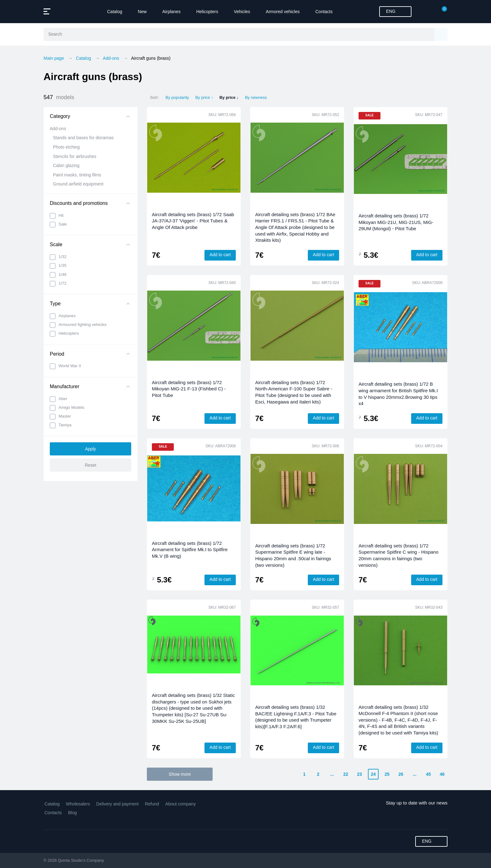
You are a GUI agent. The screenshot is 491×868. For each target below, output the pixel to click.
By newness (256, 97)
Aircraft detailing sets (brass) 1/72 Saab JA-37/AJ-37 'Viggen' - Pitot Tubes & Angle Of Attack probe (193, 221)
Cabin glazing (66, 165)
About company (181, 804)
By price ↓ (229, 97)
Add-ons (58, 129)
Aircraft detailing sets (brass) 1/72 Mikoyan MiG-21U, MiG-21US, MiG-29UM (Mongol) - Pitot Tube (396, 222)
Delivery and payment (117, 804)
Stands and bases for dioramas (83, 138)
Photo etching (66, 147)
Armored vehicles (283, 12)
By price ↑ (204, 97)
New (142, 12)
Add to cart (220, 255)
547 (59, 97)
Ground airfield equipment (78, 184)
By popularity (177, 97)
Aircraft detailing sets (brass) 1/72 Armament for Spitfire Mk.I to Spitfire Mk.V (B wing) (190, 550)
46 (442, 774)
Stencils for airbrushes (75, 156)
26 (401, 774)
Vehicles (242, 12)
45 (428, 774)
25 (387, 774)
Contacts (324, 12)
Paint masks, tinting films (77, 175)
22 (346, 774)
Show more (180, 774)
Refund (152, 804)
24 (373, 774)
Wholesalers (78, 804)
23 (359, 774)
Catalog (115, 12)
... (332, 774)
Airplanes (171, 12)
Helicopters (207, 12)
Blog (72, 813)
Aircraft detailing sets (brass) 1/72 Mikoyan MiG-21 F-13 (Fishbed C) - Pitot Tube (189, 389)
